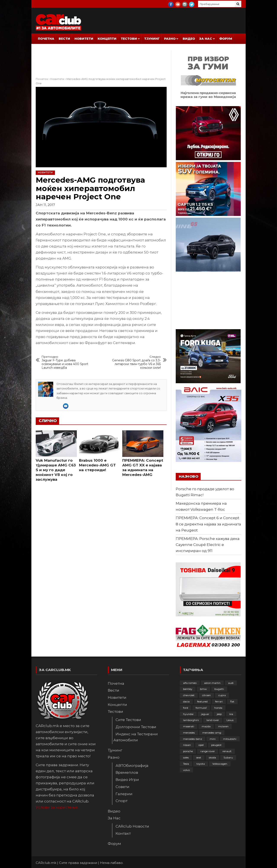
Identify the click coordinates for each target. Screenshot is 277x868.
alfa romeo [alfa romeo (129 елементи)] (190, 683)
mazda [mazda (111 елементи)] (206, 726)
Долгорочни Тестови (136, 727)
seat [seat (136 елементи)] (199, 757)
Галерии (124, 794)
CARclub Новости (132, 826)
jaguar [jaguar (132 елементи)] (205, 714)
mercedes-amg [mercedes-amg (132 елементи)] (212, 733)
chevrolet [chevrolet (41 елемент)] (189, 695)
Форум (226, 39)
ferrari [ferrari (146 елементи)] (219, 701)
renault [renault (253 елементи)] (227, 751)
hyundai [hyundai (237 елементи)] (188, 714)
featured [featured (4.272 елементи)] (202, 701)
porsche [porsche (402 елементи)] (188, 751)
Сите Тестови (128, 720)
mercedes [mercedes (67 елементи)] (189, 733)
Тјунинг (152, 39)
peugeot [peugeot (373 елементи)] (216, 745)
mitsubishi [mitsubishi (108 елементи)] (230, 739)
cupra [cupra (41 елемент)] (222, 695)
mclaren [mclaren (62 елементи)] (223, 726)
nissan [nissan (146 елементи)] (187, 745)
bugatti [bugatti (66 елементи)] (219, 689)
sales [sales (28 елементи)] (186, 757)
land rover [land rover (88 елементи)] (213, 720)
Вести (64, 39)
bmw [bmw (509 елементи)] (203, 689)
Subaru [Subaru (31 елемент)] (228, 757)
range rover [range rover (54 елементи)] (208, 751)
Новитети (84, 39)
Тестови (129, 39)
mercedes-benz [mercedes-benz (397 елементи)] (193, 739)
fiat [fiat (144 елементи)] (232, 701)
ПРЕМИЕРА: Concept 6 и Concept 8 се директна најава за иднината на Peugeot (208, 524)
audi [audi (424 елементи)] (231, 683)
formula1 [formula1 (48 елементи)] (201, 708)
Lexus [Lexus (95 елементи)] (230, 720)
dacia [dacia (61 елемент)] (186, 701)
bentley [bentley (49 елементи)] (188, 689)
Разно (170, 39)
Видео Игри (127, 780)
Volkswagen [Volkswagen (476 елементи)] (220, 764)
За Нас (206, 39)
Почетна (46, 39)
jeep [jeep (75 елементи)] (219, 714)
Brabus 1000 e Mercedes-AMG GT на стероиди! (97, 465)
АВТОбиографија (132, 766)
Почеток (42, 79)
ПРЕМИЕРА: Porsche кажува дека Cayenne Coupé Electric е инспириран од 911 (208, 545)
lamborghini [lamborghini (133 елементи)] (191, 720)
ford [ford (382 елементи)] (186, 708)
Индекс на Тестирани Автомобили (136, 737)
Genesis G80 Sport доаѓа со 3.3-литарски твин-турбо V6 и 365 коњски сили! (136, 362)
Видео (189, 39)
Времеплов (127, 772)
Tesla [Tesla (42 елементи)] (186, 764)
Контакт (123, 833)
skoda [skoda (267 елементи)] (212, 757)
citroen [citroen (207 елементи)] (206, 695)
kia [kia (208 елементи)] (231, 714)
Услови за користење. (57, 807)
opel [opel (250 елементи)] (201, 745)
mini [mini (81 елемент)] (213, 739)
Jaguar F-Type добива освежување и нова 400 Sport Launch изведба (67, 362)
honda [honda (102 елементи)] (218, 708)
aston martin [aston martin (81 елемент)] (212, 683)
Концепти (107, 39)
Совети (122, 787)
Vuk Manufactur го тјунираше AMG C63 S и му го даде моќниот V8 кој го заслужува (56, 470)
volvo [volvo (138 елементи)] (186, 770)
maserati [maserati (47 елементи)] (189, 726)
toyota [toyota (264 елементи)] (201, 764)
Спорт (122, 801)
